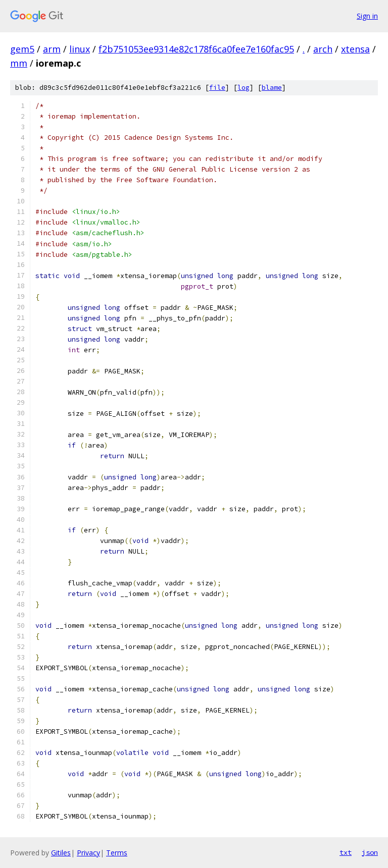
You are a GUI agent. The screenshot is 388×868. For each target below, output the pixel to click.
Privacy (88, 853)
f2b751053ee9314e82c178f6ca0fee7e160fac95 (196, 49)
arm (52, 49)
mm (19, 63)
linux (80, 49)
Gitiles (61, 853)
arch (323, 49)
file (217, 88)
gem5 (22, 49)
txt (346, 852)
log (244, 88)
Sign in (367, 16)
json (370, 852)
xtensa (355, 49)
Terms (117, 853)
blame (272, 88)
